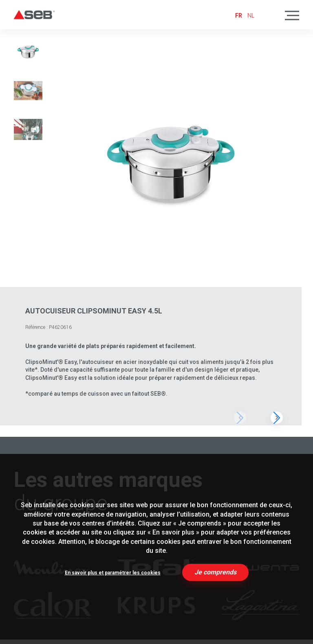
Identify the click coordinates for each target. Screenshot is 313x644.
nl (251, 15)
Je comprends (215, 572)
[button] (277, 418)
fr (239, 15)
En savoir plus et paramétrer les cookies (113, 573)
